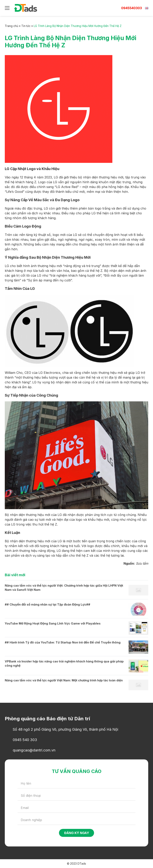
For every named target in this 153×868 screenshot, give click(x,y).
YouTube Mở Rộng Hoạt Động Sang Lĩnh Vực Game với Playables (53, 623)
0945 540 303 (25, 740)
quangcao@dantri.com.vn (34, 750)
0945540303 (131, 8)
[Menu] (7, 8)
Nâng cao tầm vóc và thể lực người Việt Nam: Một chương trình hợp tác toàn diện (64, 680)
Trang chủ (11, 26)
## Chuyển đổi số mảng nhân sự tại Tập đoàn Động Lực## (48, 604)
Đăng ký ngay (77, 833)
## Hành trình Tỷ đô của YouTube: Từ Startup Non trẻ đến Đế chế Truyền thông (63, 642)
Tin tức (26, 26)
